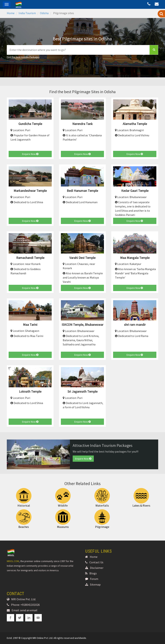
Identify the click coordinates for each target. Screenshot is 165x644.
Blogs (91, 573)
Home (11, 13)
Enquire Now (30, 154)
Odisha (44, 13)
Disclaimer (94, 568)
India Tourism (27, 13)
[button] (11, 454)
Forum (92, 579)
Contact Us (94, 562)
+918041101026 (30, 605)
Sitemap (93, 584)
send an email (29, 610)
